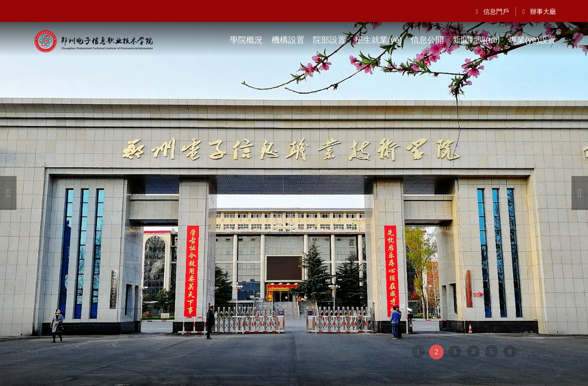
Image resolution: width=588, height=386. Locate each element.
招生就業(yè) (378, 40)
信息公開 (427, 40)
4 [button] (473, 352)
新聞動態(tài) (476, 40)
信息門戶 (493, 11)
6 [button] (510, 352)
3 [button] (455, 352)
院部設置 (329, 40)
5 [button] (492, 352)
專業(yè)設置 (532, 40)
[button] (8, 193)
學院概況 (246, 40)
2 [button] (436, 352)
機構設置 (288, 40)
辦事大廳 (539, 11)
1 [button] (418, 352)
